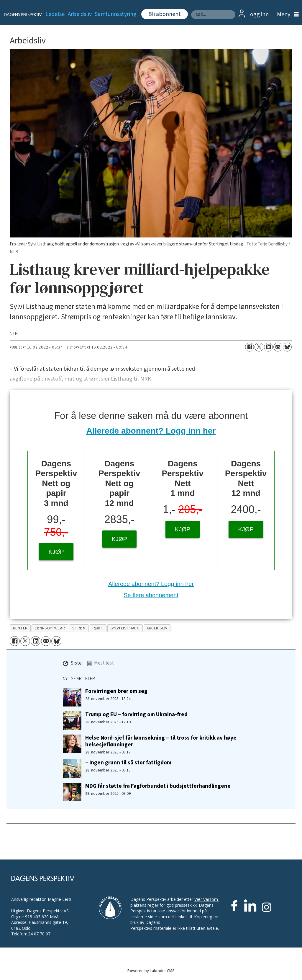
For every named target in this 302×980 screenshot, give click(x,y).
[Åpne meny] (286, 15)
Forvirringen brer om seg (116, 691)
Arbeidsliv (80, 14)
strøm (79, 628)
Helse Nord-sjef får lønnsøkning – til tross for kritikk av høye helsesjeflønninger (161, 741)
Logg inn (258, 14)
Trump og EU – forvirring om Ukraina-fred (136, 714)
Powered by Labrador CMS (151, 971)
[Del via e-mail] (278, 347)
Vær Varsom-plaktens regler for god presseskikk (175, 902)
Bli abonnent (165, 14)
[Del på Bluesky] (287, 347)
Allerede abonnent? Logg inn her (151, 431)
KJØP (56, 552)
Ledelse (55, 14)
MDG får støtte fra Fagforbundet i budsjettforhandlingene (158, 786)
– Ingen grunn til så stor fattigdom (128, 763)
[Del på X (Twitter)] (259, 347)
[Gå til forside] (20, 14)
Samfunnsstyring (116, 14)
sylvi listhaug (125, 628)
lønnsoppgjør (50, 628)
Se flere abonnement (151, 595)
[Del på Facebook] (250, 347)
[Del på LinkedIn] (268, 347)
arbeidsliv (157, 628)
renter (20, 628)
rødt (98, 628)
